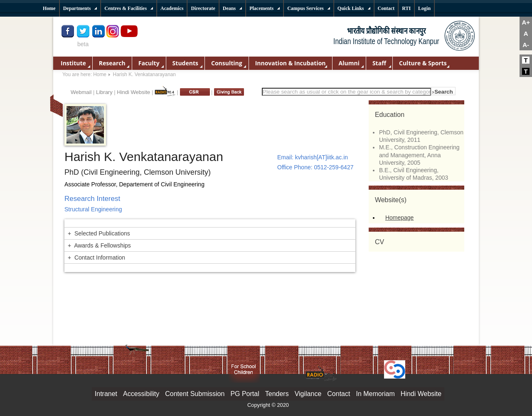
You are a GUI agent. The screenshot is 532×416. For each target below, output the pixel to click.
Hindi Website (133, 92)
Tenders (277, 394)
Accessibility (141, 394)
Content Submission (195, 394)
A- (526, 45)
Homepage (400, 218)
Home (100, 74)
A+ (526, 22)
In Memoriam (375, 394)
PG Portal (245, 394)
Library (104, 92)
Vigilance (308, 394)
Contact (339, 394)
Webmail (81, 92)
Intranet (106, 394)
